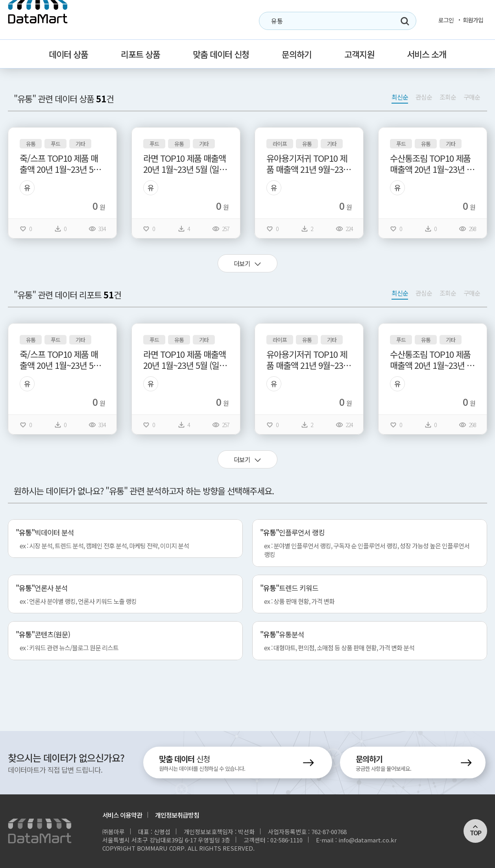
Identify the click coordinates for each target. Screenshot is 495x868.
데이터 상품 (68, 54)
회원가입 (473, 20)
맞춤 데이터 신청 (221, 54)
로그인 (446, 20)
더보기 (242, 263)
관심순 (424, 97)
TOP (476, 833)
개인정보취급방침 (177, 815)
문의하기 (297, 54)
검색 (405, 21)
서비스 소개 (427, 54)
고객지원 (359, 54)
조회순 (448, 97)
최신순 (400, 97)
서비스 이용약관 (122, 815)
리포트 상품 (140, 54)
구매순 (472, 97)
